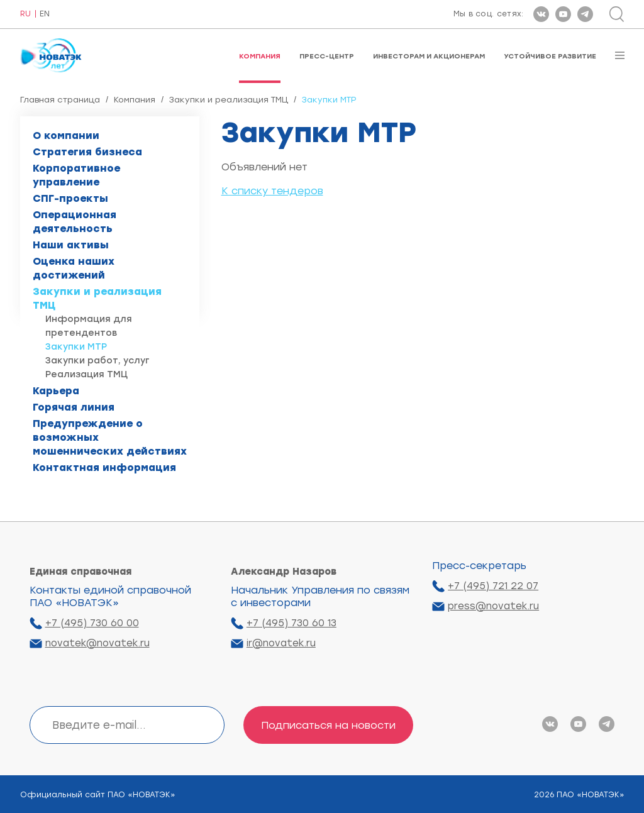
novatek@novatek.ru (97, 643)
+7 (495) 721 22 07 (493, 586)
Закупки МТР (76, 347)
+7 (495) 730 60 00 (92, 623)
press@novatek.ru (493, 606)
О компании (66, 135)
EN (45, 14)
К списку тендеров (272, 191)
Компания (260, 56)
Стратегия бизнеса (87, 152)
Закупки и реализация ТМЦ (229, 100)
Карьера (56, 391)
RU (25, 14)
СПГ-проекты (70, 198)
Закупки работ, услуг (97, 361)
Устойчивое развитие (550, 56)
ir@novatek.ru (281, 643)
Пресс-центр (327, 56)
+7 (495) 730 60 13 (291, 623)
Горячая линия (74, 407)
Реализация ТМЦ (86, 374)
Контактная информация (104, 467)
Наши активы (71, 245)
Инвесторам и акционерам (429, 56)
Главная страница (60, 100)
